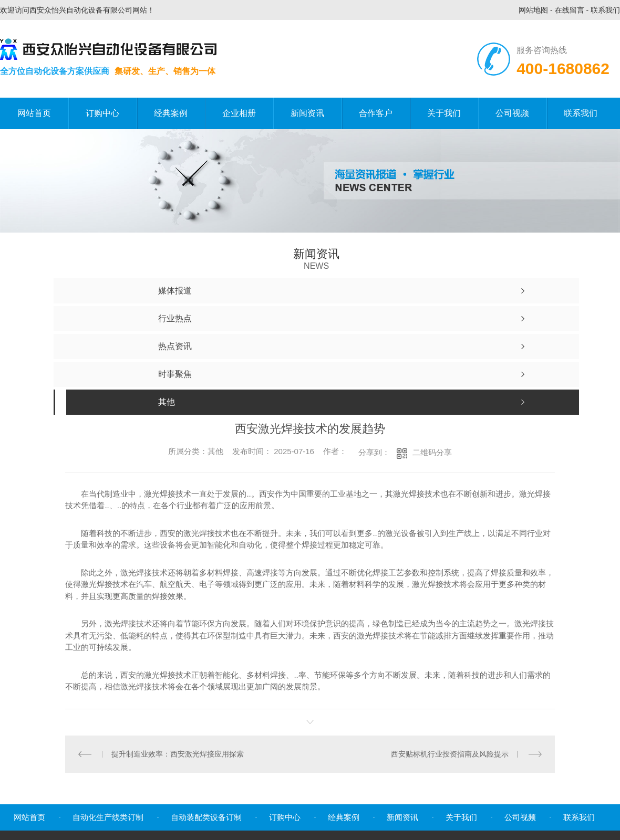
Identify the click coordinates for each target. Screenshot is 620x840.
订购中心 (102, 113)
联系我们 (605, 10)
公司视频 (512, 113)
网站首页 (34, 113)
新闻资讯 (307, 113)
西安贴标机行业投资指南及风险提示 (450, 754)
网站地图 (533, 10)
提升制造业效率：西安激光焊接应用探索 (178, 754)
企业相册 (239, 113)
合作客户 (376, 113)
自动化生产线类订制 (108, 817)
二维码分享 (432, 452)
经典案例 (171, 113)
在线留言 (570, 10)
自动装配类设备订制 (206, 817)
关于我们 (444, 113)
